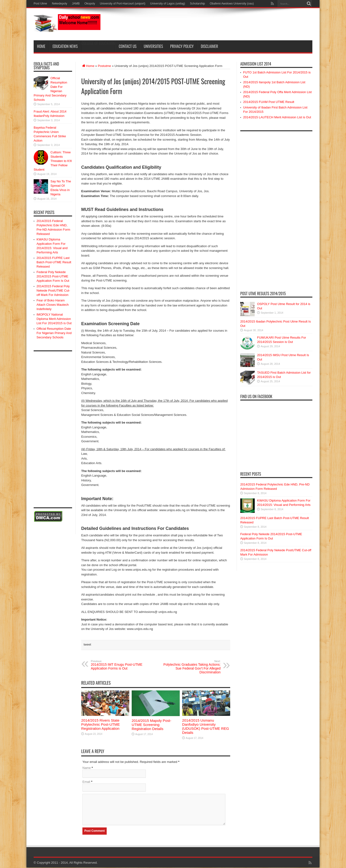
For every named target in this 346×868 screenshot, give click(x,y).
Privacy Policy (182, 46)
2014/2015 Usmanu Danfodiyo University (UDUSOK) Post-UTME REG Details (206, 726)
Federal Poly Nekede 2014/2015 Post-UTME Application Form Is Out (53, 276)
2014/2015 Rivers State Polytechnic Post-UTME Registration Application (101, 724)
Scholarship (197, 4)
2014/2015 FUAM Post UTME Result (269, 102)
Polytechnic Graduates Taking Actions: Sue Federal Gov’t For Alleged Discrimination (191, 667)
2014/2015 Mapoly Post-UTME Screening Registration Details (151, 725)
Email (86, 782)
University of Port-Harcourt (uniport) (122, 4)
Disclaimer (210, 46)
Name (87, 768)
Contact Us (128, 46)
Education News (65, 46)
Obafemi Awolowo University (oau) (232, 4)
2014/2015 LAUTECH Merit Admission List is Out (277, 117)
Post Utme (40, 4)
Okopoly (90, 4)
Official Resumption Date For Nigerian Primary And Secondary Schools (54, 333)
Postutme (104, 66)
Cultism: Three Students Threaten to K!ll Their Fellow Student (53, 161)
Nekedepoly (59, 4)
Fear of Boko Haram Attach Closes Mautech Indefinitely (53, 305)
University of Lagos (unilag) (168, 4)
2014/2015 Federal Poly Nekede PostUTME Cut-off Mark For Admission (53, 290)
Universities (153, 46)
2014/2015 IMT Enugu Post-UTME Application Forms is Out (120, 665)
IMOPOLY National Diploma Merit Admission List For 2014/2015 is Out (54, 319)
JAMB (76, 4)
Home (41, 46)
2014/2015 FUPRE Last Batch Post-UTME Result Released (54, 262)
